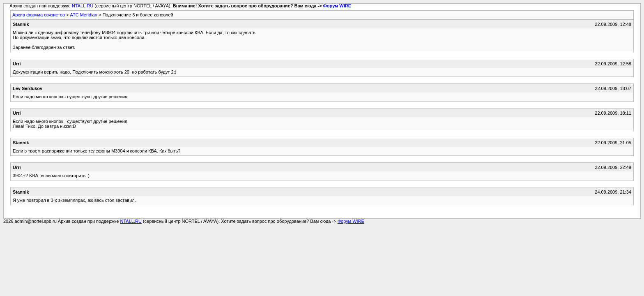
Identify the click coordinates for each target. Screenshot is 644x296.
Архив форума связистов (39, 15)
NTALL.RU (83, 6)
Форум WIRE (337, 6)
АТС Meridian (83, 15)
